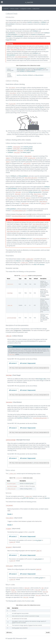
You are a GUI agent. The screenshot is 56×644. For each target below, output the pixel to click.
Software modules (14, 9)
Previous (9, 632)
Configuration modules (26, 9)
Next (48, 632)
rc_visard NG (29, 2)
